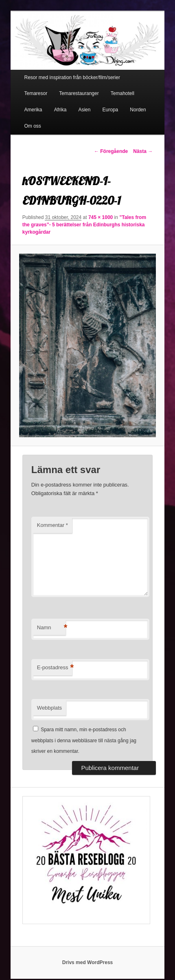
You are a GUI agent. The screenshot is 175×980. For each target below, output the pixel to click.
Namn (51, 628)
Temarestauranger (79, 93)
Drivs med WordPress (88, 962)
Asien (84, 110)
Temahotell (122, 93)
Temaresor (36, 93)
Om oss (33, 126)
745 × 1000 (101, 217)
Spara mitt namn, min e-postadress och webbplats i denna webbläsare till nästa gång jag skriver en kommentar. (84, 740)
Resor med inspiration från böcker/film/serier (72, 77)
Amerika (33, 110)
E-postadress (55, 668)
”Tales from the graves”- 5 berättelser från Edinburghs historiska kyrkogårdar (84, 225)
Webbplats (49, 708)
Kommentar (52, 525)
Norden (138, 110)
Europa (110, 110)
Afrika (60, 110)
